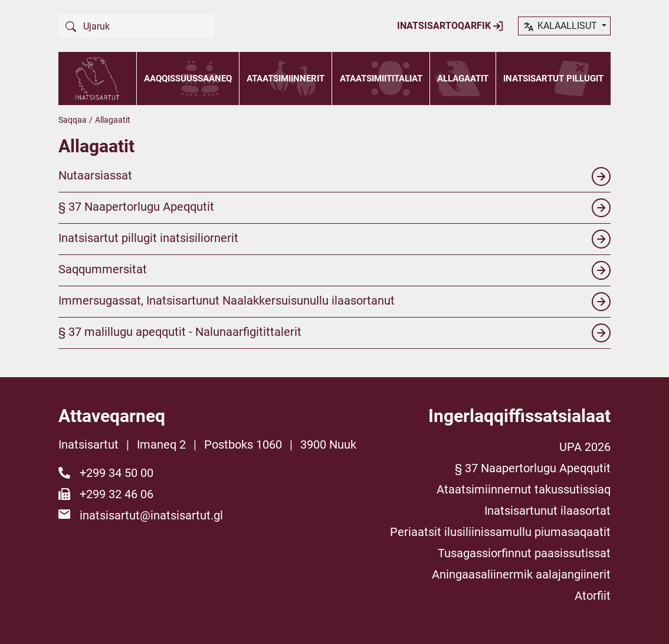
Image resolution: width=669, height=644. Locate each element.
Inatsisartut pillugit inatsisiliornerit (335, 239)
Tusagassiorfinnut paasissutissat (524, 553)
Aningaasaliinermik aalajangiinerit (521, 574)
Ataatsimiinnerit (286, 79)
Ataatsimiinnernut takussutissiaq (524, 489)
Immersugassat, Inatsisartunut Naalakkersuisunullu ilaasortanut (335, 302)
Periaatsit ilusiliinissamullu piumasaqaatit (500, 532)
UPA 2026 (585, 447)
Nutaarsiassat (335, 176)
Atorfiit (593, 596)
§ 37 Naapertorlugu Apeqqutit (335, 208)
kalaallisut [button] (561, 27)
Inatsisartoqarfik (450, 26)
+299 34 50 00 (117, 473)
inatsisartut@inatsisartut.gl (151, 515)
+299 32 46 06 (117, 494)
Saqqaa (73, 120)
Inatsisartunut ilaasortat (547, 511)
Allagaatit (463, 79)
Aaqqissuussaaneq (188, 79)
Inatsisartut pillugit (553, 79)
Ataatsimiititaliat (381, 79)
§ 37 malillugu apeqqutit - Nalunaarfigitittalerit (335, 333)
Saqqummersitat (335, 270)
